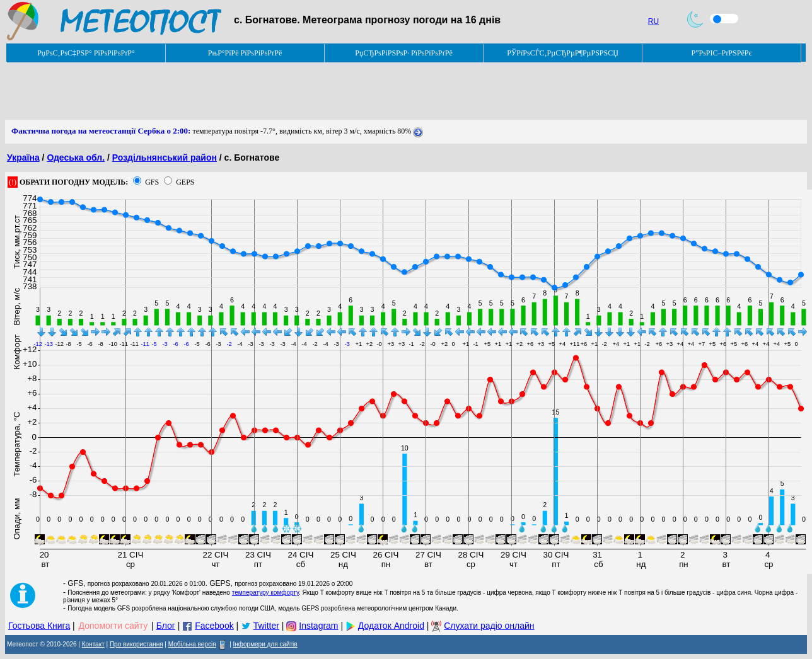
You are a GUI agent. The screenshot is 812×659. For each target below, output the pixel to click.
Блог (166, 626)
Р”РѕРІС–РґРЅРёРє (721, 53)
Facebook (214, 626)
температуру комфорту (265, 593)
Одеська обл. (76, 158)
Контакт (93, 644)
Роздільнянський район (165, 158)
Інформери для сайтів (265, 644)
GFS (152, 182)
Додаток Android (391, 626)
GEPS (185, 182)
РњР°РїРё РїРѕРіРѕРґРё (245, 53)
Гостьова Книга (39, 626)
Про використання (136, 644)
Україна (23, 158)
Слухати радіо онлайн (489, 626)
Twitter (266, 626)
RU (653, 21)
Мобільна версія (192, 644)
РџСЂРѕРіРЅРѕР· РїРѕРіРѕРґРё (403, 53)
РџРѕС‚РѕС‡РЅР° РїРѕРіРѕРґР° (86, 53)
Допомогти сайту (113, 626)
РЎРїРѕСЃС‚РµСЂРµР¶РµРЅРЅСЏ (563, 53)
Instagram (318, 626)
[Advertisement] (235, 91)
